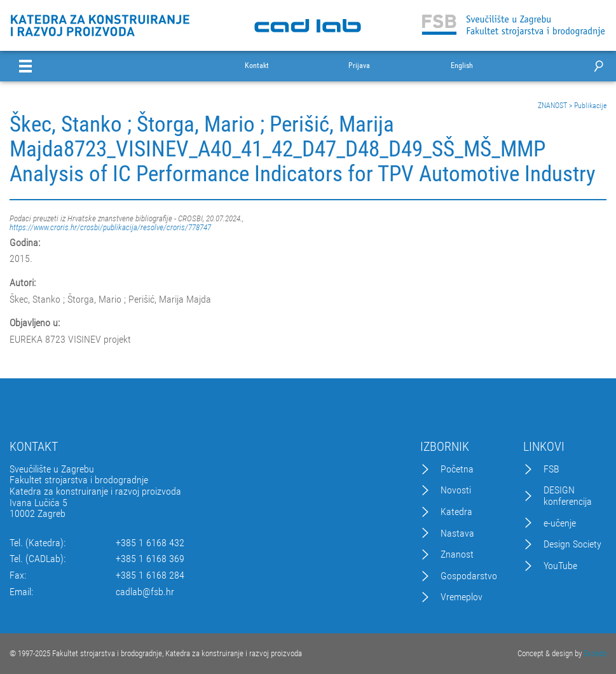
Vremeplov (462, 597)
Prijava (359, 66)
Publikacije (590, 106)
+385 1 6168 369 (150, 559)
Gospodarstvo (469, 576)
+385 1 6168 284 (150, 575)
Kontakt (257, 66)
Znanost (457, 554)
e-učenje (560, 523)
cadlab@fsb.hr (145, 592)
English (462, 66)
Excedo (595, 653)
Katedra (456, 512)
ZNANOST (552, 106)
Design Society (572, 544)
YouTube (560, 566)
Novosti (456, 490)
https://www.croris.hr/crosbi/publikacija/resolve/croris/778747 (110, 227)
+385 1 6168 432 (150, 543)
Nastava (457, 533)
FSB (551, 469)
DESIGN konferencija (568, 496)
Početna (457, 469)
